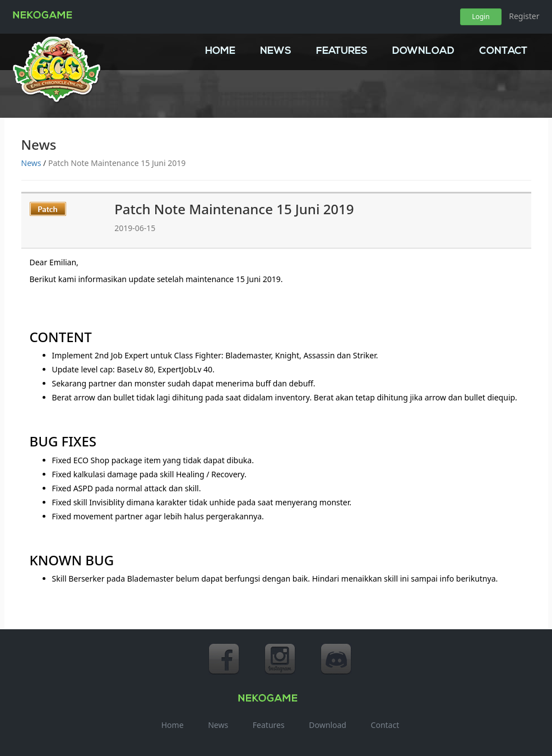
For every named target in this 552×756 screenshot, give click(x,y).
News (276, 51)
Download (423, 51)
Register (524, 16)
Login (481, 17)
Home (220, 51)
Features (342, 51)
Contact (503, 51)
